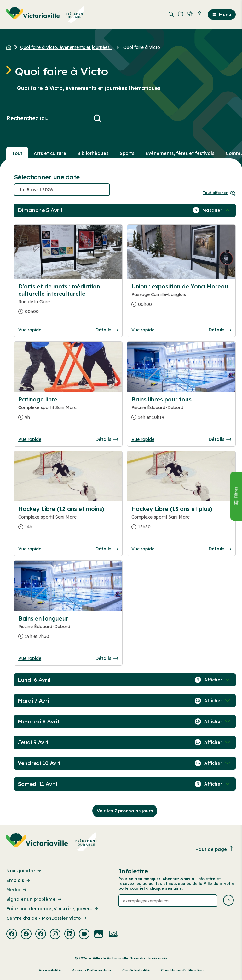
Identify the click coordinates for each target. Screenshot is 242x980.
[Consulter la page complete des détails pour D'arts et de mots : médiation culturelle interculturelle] (68, 302)
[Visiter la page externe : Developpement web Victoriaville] (113, 935)
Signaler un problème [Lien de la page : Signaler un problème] (34, 899)
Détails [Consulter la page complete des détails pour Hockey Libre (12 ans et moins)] (107, 549)
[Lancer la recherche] (97, 119)
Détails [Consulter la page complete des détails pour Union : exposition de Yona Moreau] (220, 330)
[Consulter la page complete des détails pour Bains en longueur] (68, 630)
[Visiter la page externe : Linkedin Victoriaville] (70, 935)
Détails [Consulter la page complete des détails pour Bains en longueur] (107, 658)
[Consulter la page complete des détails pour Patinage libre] (68, 367)
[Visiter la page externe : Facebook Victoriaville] (12, 935)
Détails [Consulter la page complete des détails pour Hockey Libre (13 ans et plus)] (220, 549)
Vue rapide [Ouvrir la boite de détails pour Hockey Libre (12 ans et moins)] (30, 549)
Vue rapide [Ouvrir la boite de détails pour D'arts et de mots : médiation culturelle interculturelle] (30, 330)
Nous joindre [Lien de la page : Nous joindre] (24, 871)
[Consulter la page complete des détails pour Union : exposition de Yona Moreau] (181, 298)
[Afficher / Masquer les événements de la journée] (217, 210)
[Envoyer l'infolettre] (228, 901)
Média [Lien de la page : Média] (17, 890)
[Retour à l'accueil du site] (10, 47)
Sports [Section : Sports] (127, 153)
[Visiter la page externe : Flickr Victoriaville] (99, 935)
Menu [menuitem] (222, 15)
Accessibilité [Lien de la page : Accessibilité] (50, 970)
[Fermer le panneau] (236, 496)
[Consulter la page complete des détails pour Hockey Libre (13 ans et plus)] (181, 520)
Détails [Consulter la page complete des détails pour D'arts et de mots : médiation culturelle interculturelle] (107, 330)
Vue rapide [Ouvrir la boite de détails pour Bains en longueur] (30, 658)
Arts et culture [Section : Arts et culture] (50, 153)
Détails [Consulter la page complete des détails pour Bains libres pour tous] (220, 439)
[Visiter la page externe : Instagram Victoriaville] (55, 935)
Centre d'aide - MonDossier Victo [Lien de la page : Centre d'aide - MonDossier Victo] (47, 918)
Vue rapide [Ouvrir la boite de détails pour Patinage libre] (30, 439)
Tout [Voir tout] (17, 153)
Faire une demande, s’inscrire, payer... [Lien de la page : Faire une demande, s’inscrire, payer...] (53, 909)
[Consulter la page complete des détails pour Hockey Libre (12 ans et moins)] (68, 520)
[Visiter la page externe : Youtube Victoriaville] (84, 935)
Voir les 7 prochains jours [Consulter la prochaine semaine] (125, 811)
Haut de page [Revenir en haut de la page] (215, 849)
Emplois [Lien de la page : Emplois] (19, 880)
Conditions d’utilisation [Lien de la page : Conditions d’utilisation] (182, 970)
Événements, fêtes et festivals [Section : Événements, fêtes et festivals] (180, 153)
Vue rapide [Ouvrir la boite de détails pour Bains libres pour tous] (143, 439)
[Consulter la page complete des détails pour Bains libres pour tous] (181, 411)
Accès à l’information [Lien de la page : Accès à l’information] (92, 970)
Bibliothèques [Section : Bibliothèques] (93, 153)
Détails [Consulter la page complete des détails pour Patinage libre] (107, 439)
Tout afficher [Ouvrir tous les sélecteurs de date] (219, 193)
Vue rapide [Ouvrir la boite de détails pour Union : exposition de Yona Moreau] (143, 330)
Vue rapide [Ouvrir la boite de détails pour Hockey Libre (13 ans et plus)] (143, 549)
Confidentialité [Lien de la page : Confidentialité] (136, 970)
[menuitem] (46, 15)
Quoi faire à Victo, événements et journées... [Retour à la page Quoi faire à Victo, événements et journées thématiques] (66, 47)
